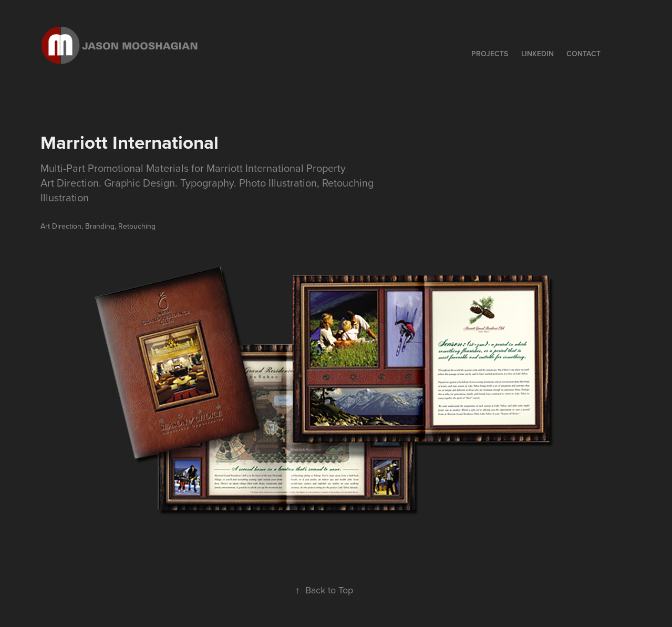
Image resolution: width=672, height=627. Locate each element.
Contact (583, 54)
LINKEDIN (537, 54)
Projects (490, 54)
